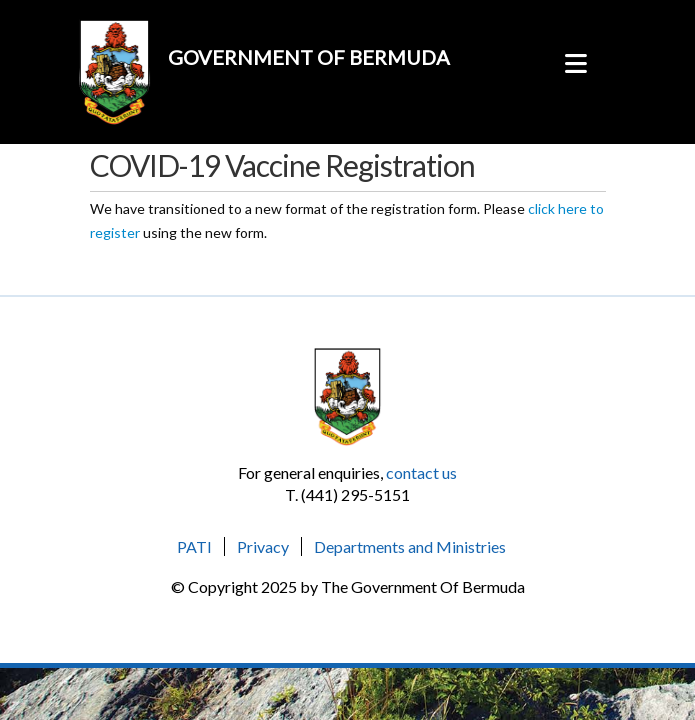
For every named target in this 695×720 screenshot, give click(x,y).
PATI (194, 546)
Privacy (263, 546)
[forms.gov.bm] (115, 62)
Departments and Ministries (410, 546)
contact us (421, 472)
